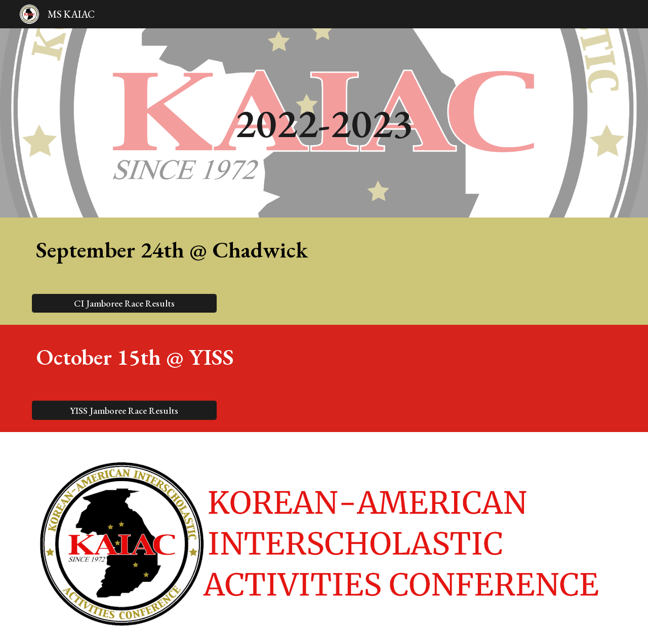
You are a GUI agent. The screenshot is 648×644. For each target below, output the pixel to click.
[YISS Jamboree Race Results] (124, 410)
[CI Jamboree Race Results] (124, 303)
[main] (324, 123)
